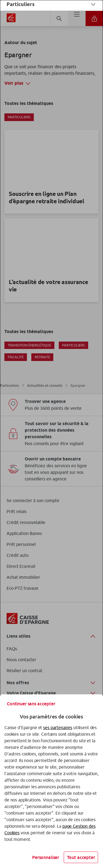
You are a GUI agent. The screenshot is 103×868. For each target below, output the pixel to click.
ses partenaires (58, 727)
